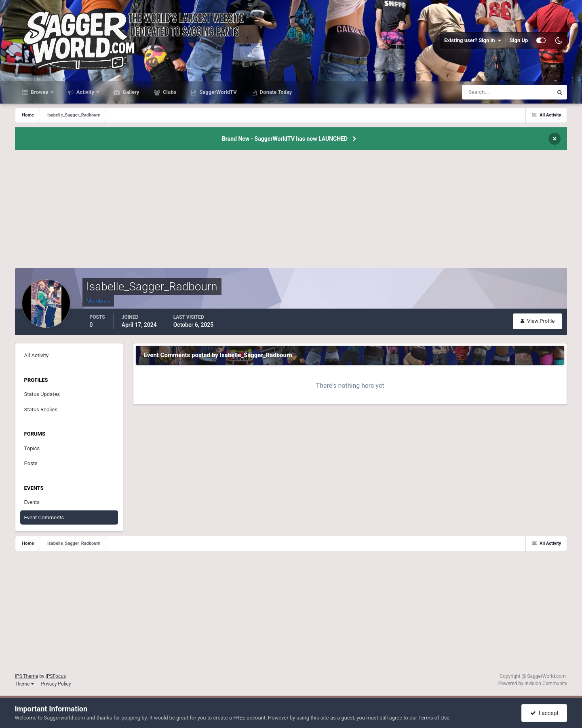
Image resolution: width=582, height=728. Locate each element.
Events (32, 502)
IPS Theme (27, 676)
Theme (24, 684)
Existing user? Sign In (473, 40)
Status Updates (42, 394)
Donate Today (275, 92)
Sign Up (519, 40)
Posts (31, 463)
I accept (544, 713)
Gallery (130, 92)
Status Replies (41, 409)
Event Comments (44, 517)
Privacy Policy (56, 684)
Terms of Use (434, 718)
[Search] (483, 92)
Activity (85, 92)
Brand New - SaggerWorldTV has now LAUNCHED (285, 139)
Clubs (169, 92)
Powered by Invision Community (533, 684)
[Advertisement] (291, 212)
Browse (40, 92)
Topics (32, 448)
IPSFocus (56, 676)
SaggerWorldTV (217, 92)
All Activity (37, 355)
